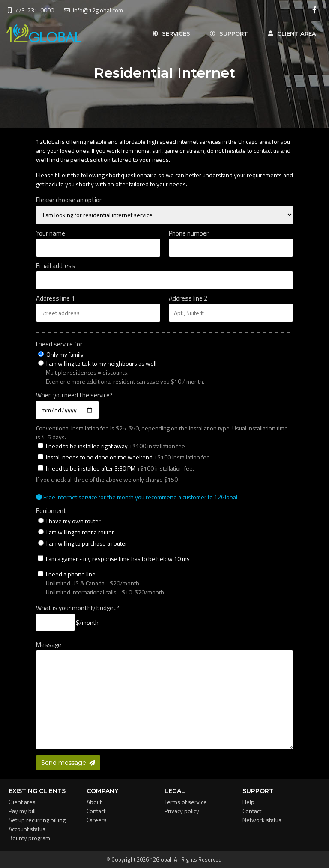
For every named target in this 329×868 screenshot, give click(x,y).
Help (248, 802)
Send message (68, 763)
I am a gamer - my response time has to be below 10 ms (114, 559)
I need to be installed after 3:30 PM (116, 468)
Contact (96, 811)
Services (171, 33)
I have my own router (69, 521)
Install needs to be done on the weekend (124, 457)
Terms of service (186, 802)
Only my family (61, 354)
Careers (97, 820)
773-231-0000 (31, 10)
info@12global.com (93, 10)
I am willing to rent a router (76, 532)
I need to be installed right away (111, 446)
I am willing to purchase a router (83, 543)
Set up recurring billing (37, 820)
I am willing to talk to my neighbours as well (97, 363)
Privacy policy (182, 811)
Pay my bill (22, 811)
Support (229, 33)
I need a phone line (165, 583)
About (94, 802)
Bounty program (29, 838)
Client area (292, 33)
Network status (262, 820)
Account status (27, 829)
